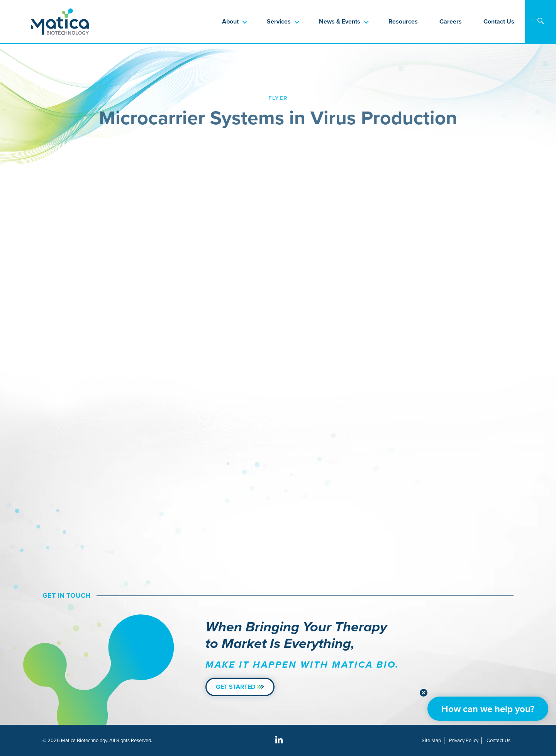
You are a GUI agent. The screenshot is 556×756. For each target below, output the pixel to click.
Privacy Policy (464, 740)
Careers (451, 21)
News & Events (340, 21)
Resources (403, 21)
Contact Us (499, 21)
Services (279, 21)
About (230, 21)
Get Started (240, 687)
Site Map (431, 740)
